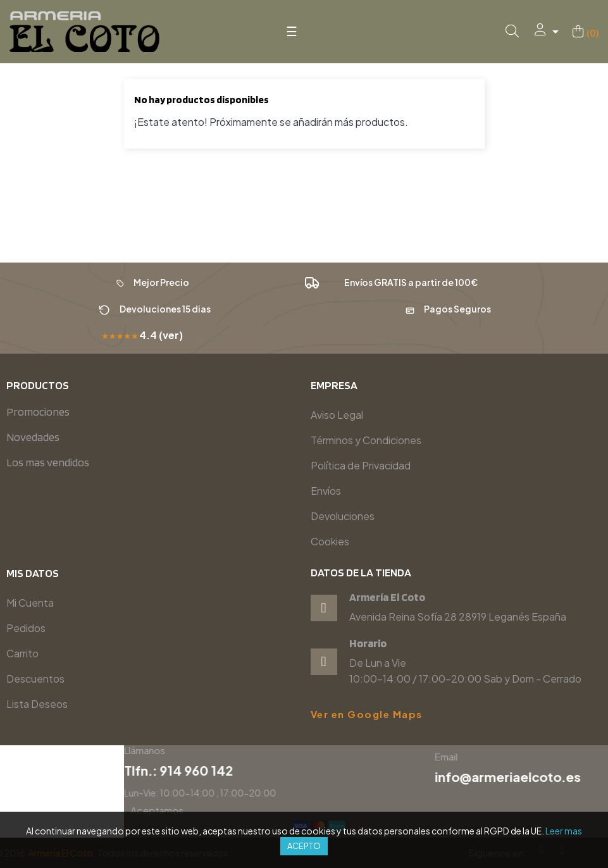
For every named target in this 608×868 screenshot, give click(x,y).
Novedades (33, 437)
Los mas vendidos (48, 462)
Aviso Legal (337, 415)
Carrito (22, 653)
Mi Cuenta (30, 603)
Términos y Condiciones (366, 440)
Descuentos (35, 679)
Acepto (304, 846)
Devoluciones (343, 516)
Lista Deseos (37, 704)
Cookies (330, 541)
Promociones (38, 412)
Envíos (326, 491)
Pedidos (26, 628)
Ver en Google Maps (367, 714)
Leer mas (564, 831)
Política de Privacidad (361, 465)
